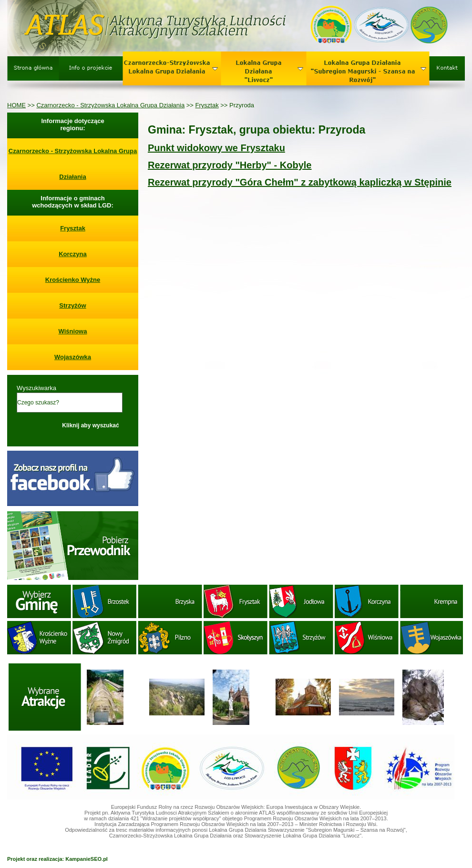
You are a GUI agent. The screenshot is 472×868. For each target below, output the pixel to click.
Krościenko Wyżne (73, 280)
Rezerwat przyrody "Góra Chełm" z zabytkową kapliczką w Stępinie (300, 182)
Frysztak (207, 105)
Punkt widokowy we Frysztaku (216, 148)
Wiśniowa (73, 331)
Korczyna (73, 254)
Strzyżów (72, 305)
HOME (16, 105)
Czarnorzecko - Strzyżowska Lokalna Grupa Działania (110, 105)
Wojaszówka (73, 357)
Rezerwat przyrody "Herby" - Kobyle (230, 165)
